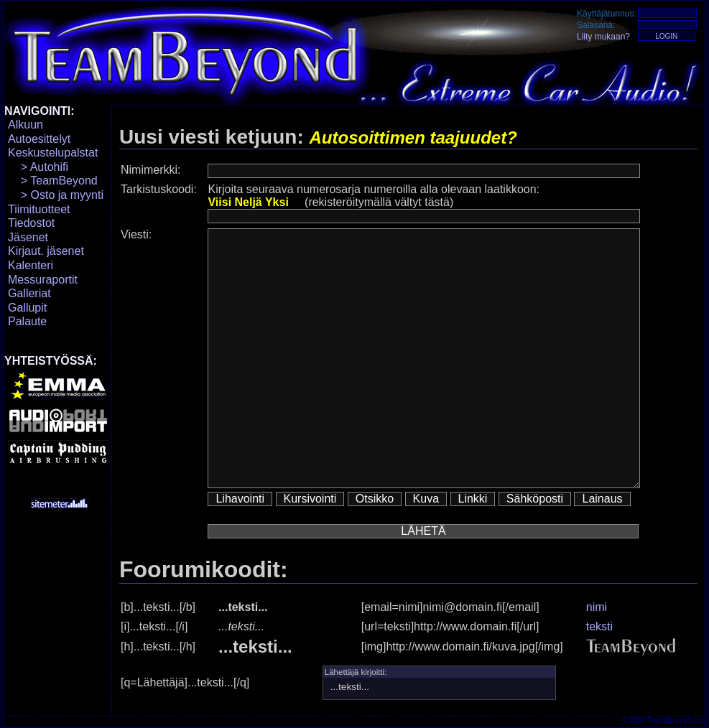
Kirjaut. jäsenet (46, 251)
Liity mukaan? (603, 37)
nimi (597, 607)
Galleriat (29, 293)
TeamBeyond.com (676, 720)
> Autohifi (38, 167)
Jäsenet (28, 237)
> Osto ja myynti (56, 195)
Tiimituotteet (39, 209)
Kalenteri (31, 265)
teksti (599, 626)
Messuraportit (43, 280)
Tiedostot (31, 223)
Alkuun (26, 125)
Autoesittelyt (39, 139)
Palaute (27, 321)
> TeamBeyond (53, 181)
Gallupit (27, 308)
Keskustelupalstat (53, 153)
